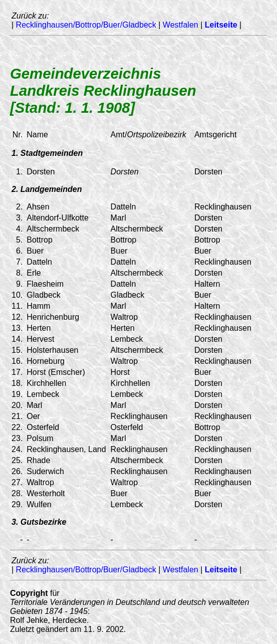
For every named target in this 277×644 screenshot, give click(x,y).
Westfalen (181, 25)
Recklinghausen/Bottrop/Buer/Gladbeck (86, 25)
